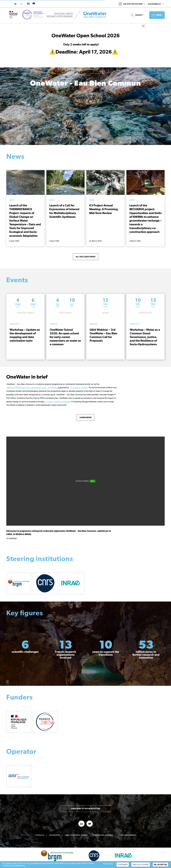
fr (15, 4)
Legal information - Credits (76, 835)
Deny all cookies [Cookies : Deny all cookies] (141, 865)
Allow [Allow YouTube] (92, 481)
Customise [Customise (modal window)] (123, 865)
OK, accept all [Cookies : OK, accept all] (160, 865)
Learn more (86, 417)
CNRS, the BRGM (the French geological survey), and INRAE (32, 388)
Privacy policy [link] (108, 864)
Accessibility (156, 4)
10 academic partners (79, 388)
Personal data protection (103, 835)
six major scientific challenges (57, 402)
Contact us (40, 835)
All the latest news (86, 257)
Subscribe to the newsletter (86, 809)
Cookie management (127, 835)
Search (137, 15)
